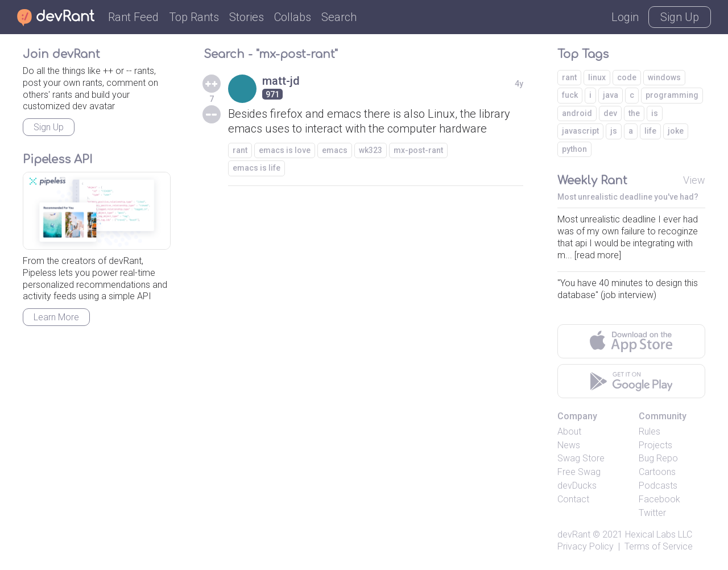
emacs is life (257, 168)
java (611, 95)
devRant (574, 534)
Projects (655, 445)
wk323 (371, 150)
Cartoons (657, 472)
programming (672, 95)
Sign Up (680, 17)
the (634, 113)
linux (597, 77)
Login (625, 17)
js (614, 131)
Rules (650, 431)
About (569, 431)
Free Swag (579, 472)
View (694, 180)
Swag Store (581, 458)
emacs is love (285, 150)
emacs (335, 150)
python (574, 149)
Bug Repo (658, 458)
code (627, 77)
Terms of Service (659, 546)
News (569, 445)
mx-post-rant (418, 150)
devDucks (577, 486)
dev (610, 113)
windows (664, 77)
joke (676, 131)
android (577, 113)
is (655, 113)
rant (240, 150)
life (650, 131)
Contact (573, 499)
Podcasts (658, 486)
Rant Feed (133, 17)
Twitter (652, 513)
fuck (570, 95)
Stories (247, 17)
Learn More (56, 317)
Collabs (293, 17)
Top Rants (194, 17)
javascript (580, 131)
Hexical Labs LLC (659, 534)
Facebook (659, 499)
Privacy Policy (586, 546)
